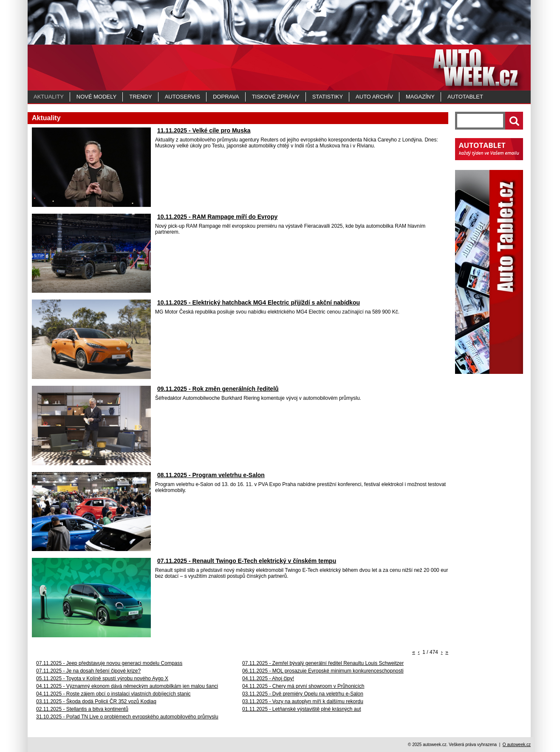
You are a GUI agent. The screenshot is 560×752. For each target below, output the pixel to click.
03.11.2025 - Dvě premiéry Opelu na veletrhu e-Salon (303, 694)
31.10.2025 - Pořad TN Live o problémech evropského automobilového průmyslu (127, 717)
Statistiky (328, 97)
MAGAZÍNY (420, 97)
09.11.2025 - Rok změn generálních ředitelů (218, 389)
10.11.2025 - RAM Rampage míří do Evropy (217, 217)
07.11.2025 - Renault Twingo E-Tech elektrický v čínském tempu (247, 561)
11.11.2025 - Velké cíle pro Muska (204, 130)
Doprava (226, 97)
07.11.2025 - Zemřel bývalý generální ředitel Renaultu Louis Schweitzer (323, 663)
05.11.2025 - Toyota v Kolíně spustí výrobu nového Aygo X (102, 678)
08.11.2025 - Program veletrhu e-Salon (211, 475)
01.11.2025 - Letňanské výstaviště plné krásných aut (302, 709)
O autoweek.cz (517, 745)
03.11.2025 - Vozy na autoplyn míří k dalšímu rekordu (303, 701)
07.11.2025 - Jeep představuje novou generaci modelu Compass (109, 663)
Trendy (140, 97)
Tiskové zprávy (276, 97)
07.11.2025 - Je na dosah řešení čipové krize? (88, 671)
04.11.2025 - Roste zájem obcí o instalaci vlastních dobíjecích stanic (113, 694)
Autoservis (182, 97)
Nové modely (96, 97)
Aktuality (49, 97)
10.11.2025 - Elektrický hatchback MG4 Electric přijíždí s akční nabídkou (259, 302)
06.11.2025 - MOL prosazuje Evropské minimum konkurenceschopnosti (323, 671)
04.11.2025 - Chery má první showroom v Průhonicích (303, 686)
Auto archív (374, 97)
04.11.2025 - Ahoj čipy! (268, 678)
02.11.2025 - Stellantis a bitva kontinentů (82, 709)
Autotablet (465, 97)
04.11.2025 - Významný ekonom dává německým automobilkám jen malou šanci (127, 686)
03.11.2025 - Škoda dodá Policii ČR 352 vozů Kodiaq (96, 701)
